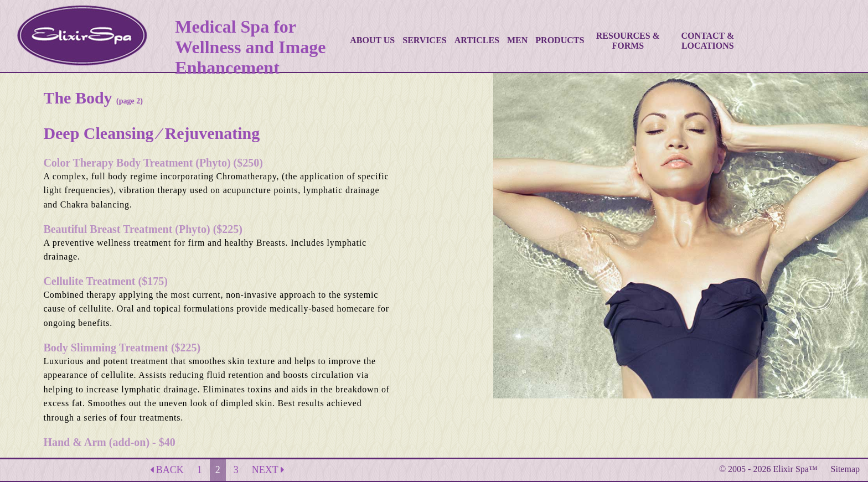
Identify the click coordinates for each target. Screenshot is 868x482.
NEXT (268, 470)
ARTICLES (477, 40)
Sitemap (845, 469)
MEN (517, 40)
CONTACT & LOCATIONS (707, 41)
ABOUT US (372, 40)
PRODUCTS (560, 40)
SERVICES (424, 40)
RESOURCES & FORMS (628, 41)
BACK (167, 470)
